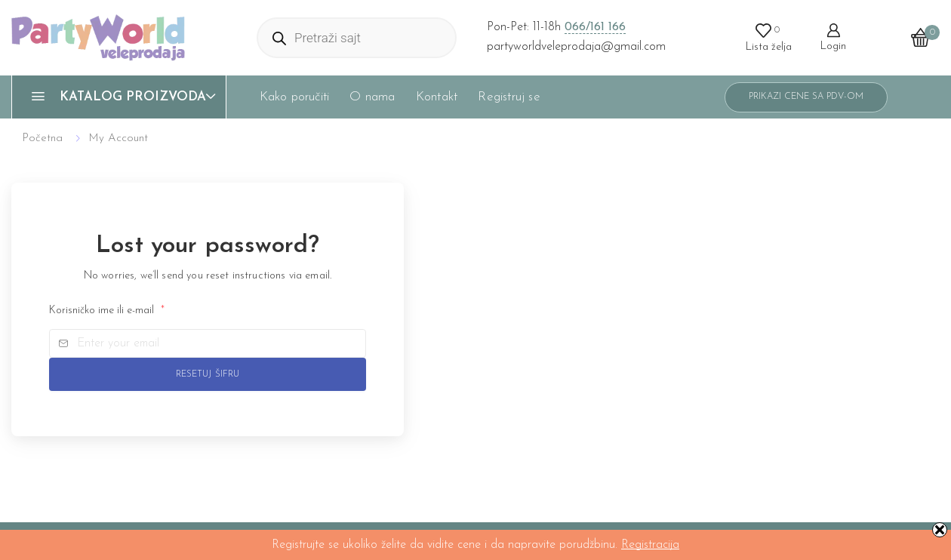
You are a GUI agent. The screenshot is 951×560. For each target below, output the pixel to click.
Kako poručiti (295, 97)
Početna (42, 138)
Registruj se (509, 97)
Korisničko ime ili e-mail (107, 311)
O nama (372, 97)
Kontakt (437, 97)
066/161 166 (595, 27)
